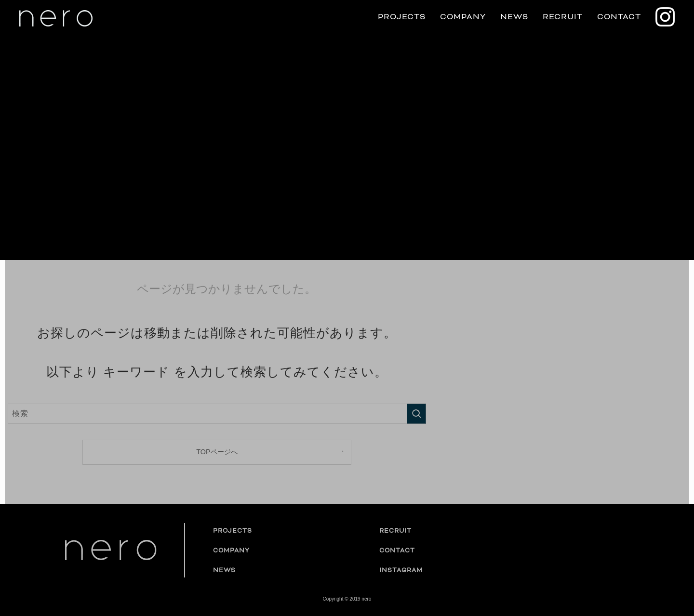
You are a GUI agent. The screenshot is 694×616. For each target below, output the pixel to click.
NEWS (514, 17)
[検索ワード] (217, 414)
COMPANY (463, 17)
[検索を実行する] (416, 414)
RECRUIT (563, 17)
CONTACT (619, 17)
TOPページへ (217, 452)
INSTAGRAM (401, 570)
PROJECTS (402, 17)
